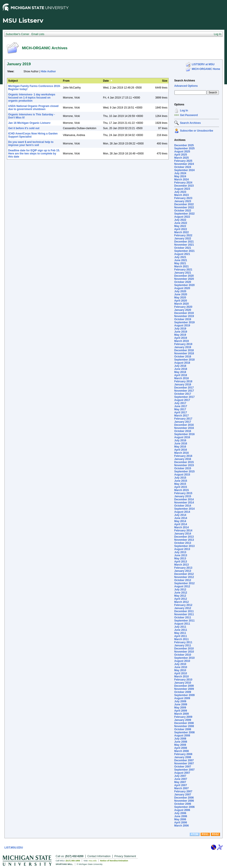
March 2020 (181, 304)
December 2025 (184, 145)
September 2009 (184, 695)
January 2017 (183, 422)
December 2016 (184, 425)
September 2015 (184, 471)
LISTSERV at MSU (203, 64)
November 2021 (184, 245)
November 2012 (184, 577)
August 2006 (182, 810)
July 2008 (180, 739)
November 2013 (184, 540)
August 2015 (182, 475)
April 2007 (181, 785)
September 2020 (184, 285)
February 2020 (183, 307)
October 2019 (183, 319)
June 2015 (181, 481)
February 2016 (183, 456)
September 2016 (184, 434)
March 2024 (181, 180)
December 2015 (184, 462)
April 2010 (181, 673)
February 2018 (183, 381)
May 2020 (180, 298)
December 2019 (184, 313)
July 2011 (180, 627)
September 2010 (184, 658)
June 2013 (181, 555)
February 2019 (183, 344)
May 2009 (180, 708)
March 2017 (181, 416)
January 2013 (183, 571)
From (66, 81)
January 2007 (183, 795)
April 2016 (181, 450)
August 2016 (182, 437)
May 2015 (180, 484)
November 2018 (184, 353)
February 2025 (183, 161)
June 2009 (181, 704)
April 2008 (181, 748)
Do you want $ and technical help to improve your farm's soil (31, 144)
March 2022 (181, 232)
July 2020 (180, 291)
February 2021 (183, 270)
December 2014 (184, 499)
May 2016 (180, 447)
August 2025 (182, 152)
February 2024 (183, 183)
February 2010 (183, 680)
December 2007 (184, 760)
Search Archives (185, 81)
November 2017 (184, 391)
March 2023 (181, 195)
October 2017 (183, 394)
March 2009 (181, 714)
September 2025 (184, 148)
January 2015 (183, 496)
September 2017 (184, 397)
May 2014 (180, 521)
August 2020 (182, 288)
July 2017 (180, 403)
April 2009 (181, 711)
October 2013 (183, 543)
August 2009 (182, 698)
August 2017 (182, 400)
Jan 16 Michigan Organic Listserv (29, 123)
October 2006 (183, 804)
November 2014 (184, 503)
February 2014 (183, 531)
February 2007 (183, 791)
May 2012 (180, 596)
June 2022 (181, 223)
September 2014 (184, 509)
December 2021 (184, 242)
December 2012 (184, 574)
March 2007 (181, 788)
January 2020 (183, 310)
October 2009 (183, 692)
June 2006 (181, 816)
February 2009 (183, 717)
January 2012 (183, 608)
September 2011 (184, 621)
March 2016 (181, 453)
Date (106, 81)
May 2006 (180, 819)
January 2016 (183, 459)
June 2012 (181, 593)
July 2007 (180, 776)
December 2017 (184, 388)
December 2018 (184, 350)
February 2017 (183, 419)
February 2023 (183, 198)
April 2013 (181, 562)
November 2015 (184, 465)
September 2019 (184, 322)
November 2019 (184, 316)
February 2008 (183, 754)
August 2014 (182, 512)
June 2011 (181, 630)
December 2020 (184, 276)
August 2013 (182, 549)
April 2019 (181, 338)
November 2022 (184, 207)
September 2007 (184, 770)
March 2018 (181, 378)
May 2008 (180, 745)
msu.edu (93, 861)
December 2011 (184, 611)
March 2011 (181, 639)
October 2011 (183, 617)
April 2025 (181, 155)
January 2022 (183, 239)
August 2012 (182, 586)
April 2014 (181, 524)
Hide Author (48, 71)
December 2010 (184, 649)
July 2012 (180, 590)
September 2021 (184, 251)
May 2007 (180, 782)
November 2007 (184, 763)
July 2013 (180, 552)
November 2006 (184, 801)
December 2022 (184, 204)
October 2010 (183, 655)
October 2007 (183, 767)
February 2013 (183, 568)
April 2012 (181, 599)
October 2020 (183, 282)
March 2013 (181, 565)
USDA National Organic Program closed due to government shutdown (33, 108)
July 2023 (180, 192)
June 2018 (181, 369)
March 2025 (181, 158)
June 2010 (181, 667)
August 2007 (182, 773)
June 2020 (181, 294)
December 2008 (184, 723)
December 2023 (184, 186)
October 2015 (183, 468)
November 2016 (184, 428)
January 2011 (183, 645)
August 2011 (182, 624)
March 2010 (181, 677)
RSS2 (215, 834)
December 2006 (184, 798)
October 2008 (183, 729)
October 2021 (183, 248)
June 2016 (181, 444)
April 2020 (181, 301)
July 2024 (180, 173)
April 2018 (181, 375)
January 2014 (183, 534)
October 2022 (183, 211)
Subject (13, 81)
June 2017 (181, 406)
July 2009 (180, 701)
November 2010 (184, 652)
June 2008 (181, 742)
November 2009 (184, 689)
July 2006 (180, 813)
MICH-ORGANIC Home (206, 69)
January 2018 (183, 385)
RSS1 (205, 834)
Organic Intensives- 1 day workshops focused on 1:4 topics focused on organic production (32, 98)
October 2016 (183, 431)
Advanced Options (186, 86)
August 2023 (182, 189)
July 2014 (180, 515)
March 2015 (181, 490)
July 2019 (180, 329)
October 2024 (183, 167)
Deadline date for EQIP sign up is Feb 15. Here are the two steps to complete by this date (34, 154)
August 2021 (182, 254)
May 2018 (180, 372)
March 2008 (181, 751)
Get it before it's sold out (24, 128)
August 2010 (182, 661)
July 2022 (180, 220)
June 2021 (181, 260)
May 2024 (180, 176)
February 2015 (183, 493)
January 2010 (183, 683)
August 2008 (182, 736)
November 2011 (184, 614)
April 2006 (181, 823)
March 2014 (181, 527)
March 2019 (181, 341)
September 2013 (184, 546)
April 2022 (181, 229)
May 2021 (180, 263)
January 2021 (183, 273)
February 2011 (183, 642)
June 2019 (181, 332)
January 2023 (183, 201)
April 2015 (181, 487)
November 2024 (184, 164)
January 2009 (183, 720)
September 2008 (184, 732)
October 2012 (183, 580)
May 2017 (180, 409)
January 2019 (183, 347)
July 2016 (180, 440)
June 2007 (181, 779)
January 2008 (183, 757)
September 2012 (184, 583)
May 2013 (180, 558)
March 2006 (181, 826)
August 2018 (182, 363)
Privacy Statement (125, 856)
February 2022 (183, 235)
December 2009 (184, 686)
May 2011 (180, 633)
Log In (184, 110)
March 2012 (181, 602)
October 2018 (183, 357)
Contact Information (99, 856)
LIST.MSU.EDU (14, 848)
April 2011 (181, 636)
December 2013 (184, 537)
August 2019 (182, 325)
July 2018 (180, 366)
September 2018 (184, 360)
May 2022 (180, 226)
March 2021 (181, 266)
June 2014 (181, 518)
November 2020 (184, 279)
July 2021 (180, 257)
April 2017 (181, 412)
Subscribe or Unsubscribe (197, 131)
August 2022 (182, 217)
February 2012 (183, 605)
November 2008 (184, 726)
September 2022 (184, 214)
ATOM (194, 834)
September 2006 (184, 807)
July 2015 (180, 478)
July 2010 (180, 664)
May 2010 (180, 670)
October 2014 (183, 506)
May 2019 (180, 335)
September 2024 (184, 170)
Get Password (189, 115)
